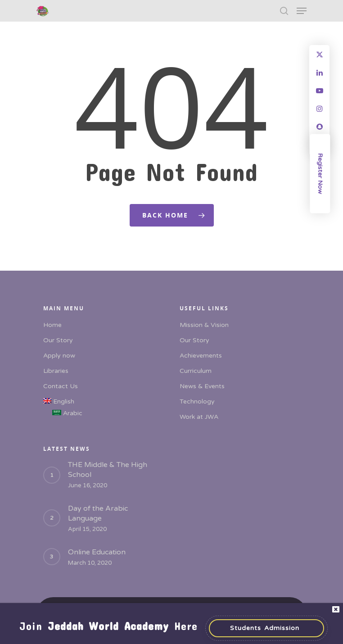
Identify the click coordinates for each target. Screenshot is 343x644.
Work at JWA (199, 417)
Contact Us (61, 386)
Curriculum (196, 371)
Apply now (59, 356)
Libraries (56, 371)
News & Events (202, 386)
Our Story (58, 340)
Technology (197, 401)
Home (52, 325)
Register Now (320, 174)
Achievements (201, 356)
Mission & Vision (204, 325)
